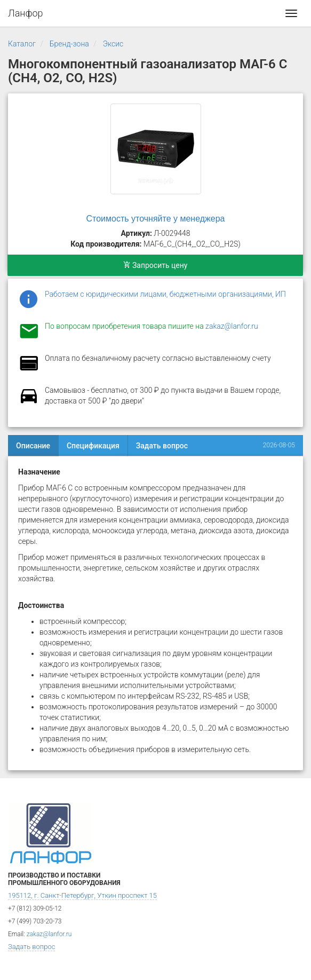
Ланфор (26, 13)
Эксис (113, 44)
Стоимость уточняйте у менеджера (156, 219)
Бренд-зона (69, 44)
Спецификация (93, 446)
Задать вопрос (162, 446)
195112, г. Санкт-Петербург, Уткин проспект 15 (82, 895)
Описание (33, 446)
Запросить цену (155, 265)
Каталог (22, 44)
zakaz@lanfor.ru (232, 326)
